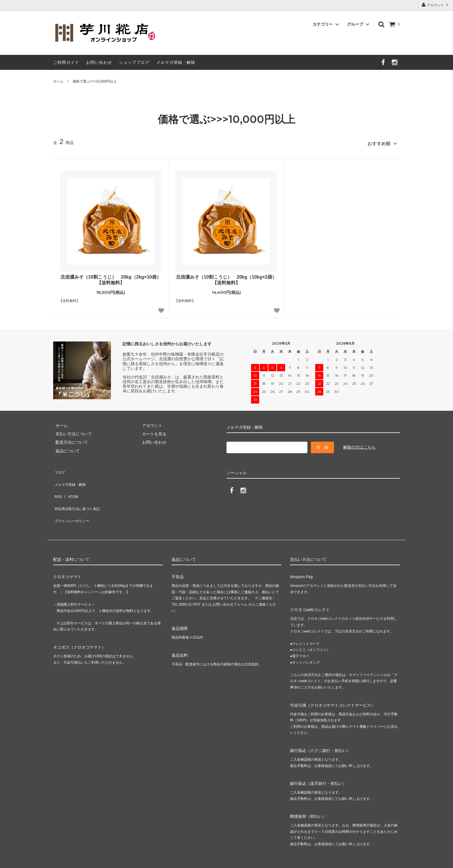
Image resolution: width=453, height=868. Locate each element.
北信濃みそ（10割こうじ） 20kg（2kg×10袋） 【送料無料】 (112, 278)
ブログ (59, 469)
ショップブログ (134, 62)
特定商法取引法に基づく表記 (79, 494)
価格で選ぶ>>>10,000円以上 (95, 81)
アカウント (436, 5)
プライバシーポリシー (73, 503)
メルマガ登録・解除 (176, 62)
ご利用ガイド (66, 62)
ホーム (58, 81)
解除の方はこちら (359, 445)
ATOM (70, 486)
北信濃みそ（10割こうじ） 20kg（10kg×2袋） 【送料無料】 (227, 278)
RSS (57, 486)
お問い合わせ (99, 62)
